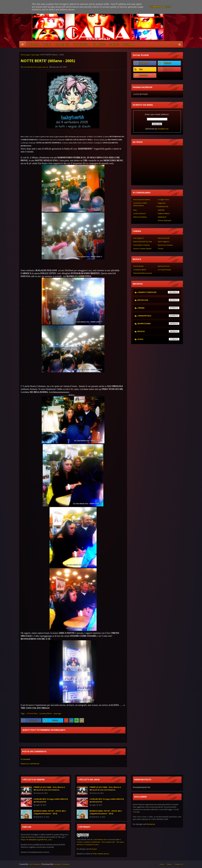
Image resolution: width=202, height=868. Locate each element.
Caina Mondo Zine (100, 839)
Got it (168, 7)
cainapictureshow (158, 292)
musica (158, 331)
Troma (160, 248)
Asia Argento (139, 238)
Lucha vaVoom (139, 213)
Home (162, 864)
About (169, 864)
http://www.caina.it (101, 854)
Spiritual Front (164, 266)
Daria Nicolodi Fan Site (143, 242)
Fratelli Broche (162, 206)
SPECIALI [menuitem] (47, 44)
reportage (35, 55)
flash (158, 339)
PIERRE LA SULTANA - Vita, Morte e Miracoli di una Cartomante (49, 789)
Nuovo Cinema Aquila (142, 248)
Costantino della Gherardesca (140, 204)
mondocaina (158, 324)
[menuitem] (23, 44)
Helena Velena (164, 213)
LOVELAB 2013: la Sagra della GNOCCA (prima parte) (51, 800)
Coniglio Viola (163, 199)
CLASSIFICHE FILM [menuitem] (81, 44)
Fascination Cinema (141, 245)
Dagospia (162, 203)
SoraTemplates (34, 864)
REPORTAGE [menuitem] (33, 44)
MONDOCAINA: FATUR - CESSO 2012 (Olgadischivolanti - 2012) (50, 812)
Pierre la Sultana (140, 217)
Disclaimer (93, 849)
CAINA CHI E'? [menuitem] (99, 44)
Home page (25, 55)
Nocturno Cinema (165, 245)
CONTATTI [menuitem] (114, 44)
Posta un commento (30, 764)
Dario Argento (164, 242)
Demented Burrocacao (143, 273)
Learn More (156, 7)
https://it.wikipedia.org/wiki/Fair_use (36, 840)
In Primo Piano (32, 713)
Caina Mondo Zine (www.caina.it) (35, 67)
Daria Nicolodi (164, 238)
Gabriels (161, 210)
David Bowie (138, 266)
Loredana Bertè (46, 713)
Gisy (135, 210)
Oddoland (162, 217)
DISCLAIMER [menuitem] (129, 44)
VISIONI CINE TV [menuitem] (62, 44)
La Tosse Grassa (164, 270)
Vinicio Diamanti (164, 220)
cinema (158, 308)
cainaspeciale (158, 316)
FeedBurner (163, 129)
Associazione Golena (142, 199)
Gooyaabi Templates (62, 864)
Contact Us (179, 864)
